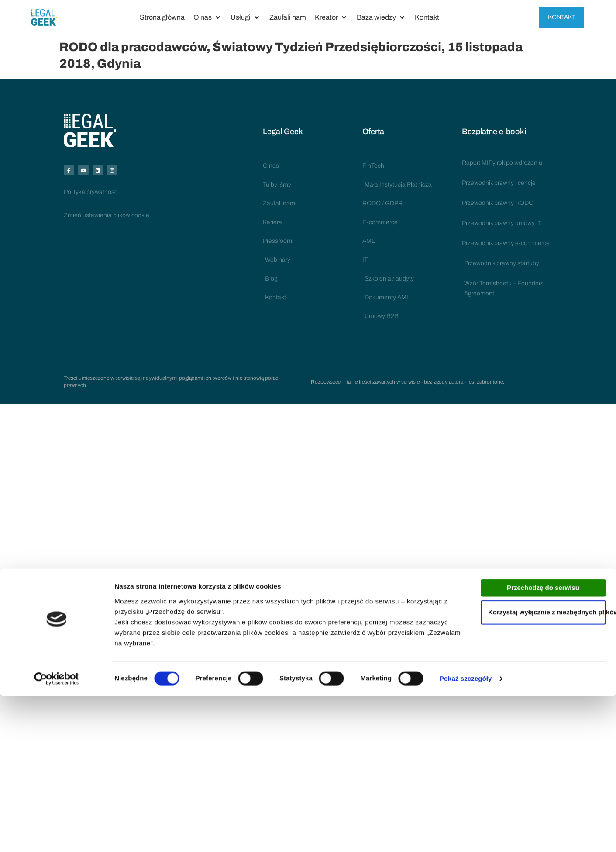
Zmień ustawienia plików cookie (107, 219)
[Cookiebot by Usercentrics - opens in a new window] (57, 835)
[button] (208, 17)
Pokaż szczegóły (466, 835)
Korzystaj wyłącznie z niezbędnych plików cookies (547, 768)
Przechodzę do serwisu (543, 744)
